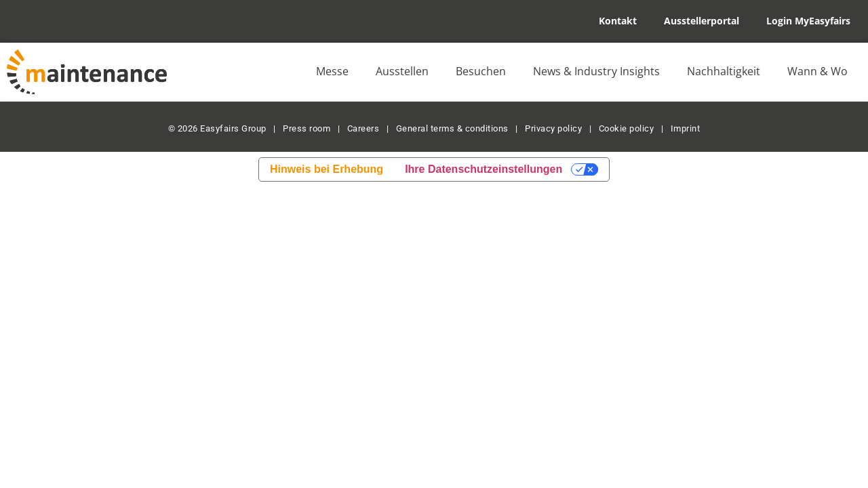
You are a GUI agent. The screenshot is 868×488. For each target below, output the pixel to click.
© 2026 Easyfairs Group (217, 128)
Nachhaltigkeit (724, 71)
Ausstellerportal (702, 21)
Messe (332, 71)
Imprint (686, 128)
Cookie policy (627, 128)
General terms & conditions (452, 128)
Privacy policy (553, 128)
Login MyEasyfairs (808, 21)
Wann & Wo (817, 71)
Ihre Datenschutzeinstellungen (484, 169)
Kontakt (618, 21)
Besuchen (481, 71)
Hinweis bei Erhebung (327, 169)
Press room (306, 128)
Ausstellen (402, 71)
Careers (363, 128)
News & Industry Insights (596, 71)
